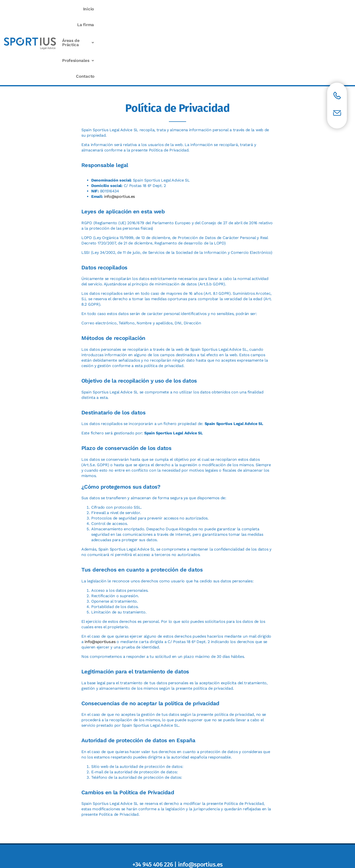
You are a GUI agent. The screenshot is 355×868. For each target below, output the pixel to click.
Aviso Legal (150, 836)
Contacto (324, 9)
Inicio (169, 9)
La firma (196, 9)
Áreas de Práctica (237, 9)
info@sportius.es (119, 129)
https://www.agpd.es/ (204, 699)
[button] (237, 9)
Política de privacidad (180, 836)
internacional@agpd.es (200, 705)
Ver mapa (177, 821)
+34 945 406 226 (153, 797)
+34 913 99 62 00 (199, 710)
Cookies (208, 836)
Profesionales (286, 9)
